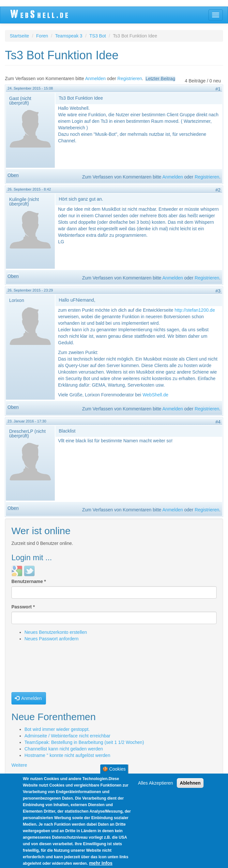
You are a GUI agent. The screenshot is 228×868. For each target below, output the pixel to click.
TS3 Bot (98, 36)
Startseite (19, 36)
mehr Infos (101, 864)
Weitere (19, 765)
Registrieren (130, 78)
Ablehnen (190, 784)
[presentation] (38, 669)
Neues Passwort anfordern (52, 639)
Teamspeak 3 (69, 36)
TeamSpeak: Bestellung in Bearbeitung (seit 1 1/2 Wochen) (84, 742)
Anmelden (95, 78)
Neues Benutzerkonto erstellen (56, 632)
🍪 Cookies (114, 770)
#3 (218, 291)
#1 (218, 89)
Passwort (23, 607)
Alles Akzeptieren (155, 784)
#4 (218, 422)
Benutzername (29, 581)
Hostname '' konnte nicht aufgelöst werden (67, 755)
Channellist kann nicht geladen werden (64, 749)
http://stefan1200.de (195, 310)
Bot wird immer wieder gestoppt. (57, 729)
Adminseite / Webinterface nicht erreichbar (68, 736)
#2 (218, 190)
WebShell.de (155, 395)
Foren (42, 36)
